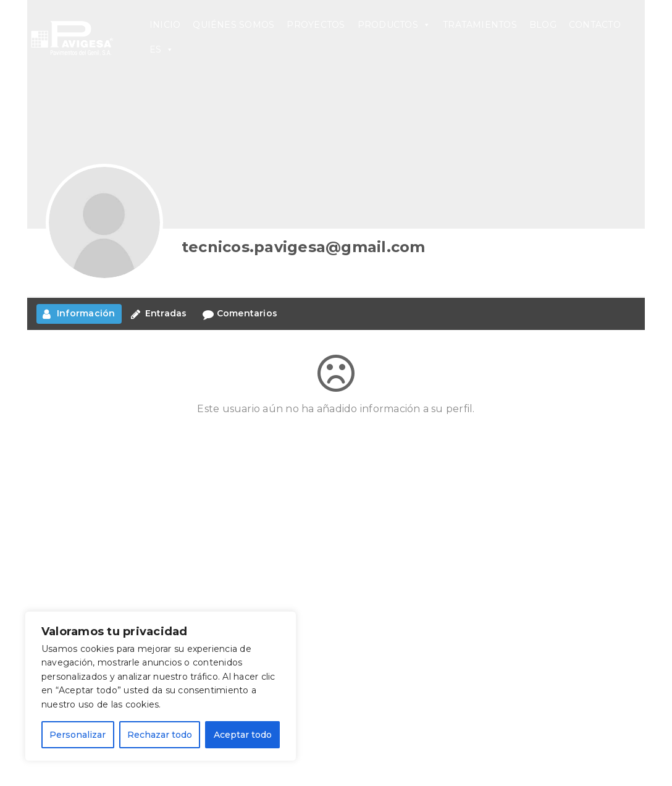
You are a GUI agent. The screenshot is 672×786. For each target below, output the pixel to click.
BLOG (543, 25)
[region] (161, 686)
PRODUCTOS (394, 25)
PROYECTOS (316, 25)
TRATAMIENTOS (480, 25)
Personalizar (78, 735)
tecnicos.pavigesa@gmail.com (303, 247)
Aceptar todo (243, 735)
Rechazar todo (160, 735)
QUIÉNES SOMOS (233, 25)
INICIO (165, 25)
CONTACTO (595, 25)
